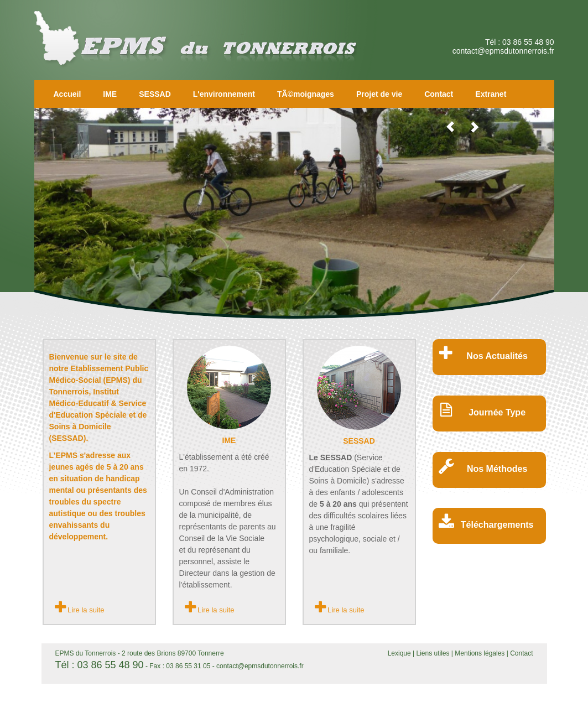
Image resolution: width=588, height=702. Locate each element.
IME (110, 94)
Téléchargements (497, 525)
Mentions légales (480, 653)
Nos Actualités (497, 356)
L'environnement (224, 94)
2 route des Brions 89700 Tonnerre (173, 653)
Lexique (400, 653)
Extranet (491, 94)
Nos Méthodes (497, 469)
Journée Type (497, 412)
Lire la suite (80, 607)
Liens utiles (433, 653)
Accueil (67, 94)
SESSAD (155, 94)
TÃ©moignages (306, 94)
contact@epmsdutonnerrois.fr (503, 51)
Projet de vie (379, 94)
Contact (439, 94)
